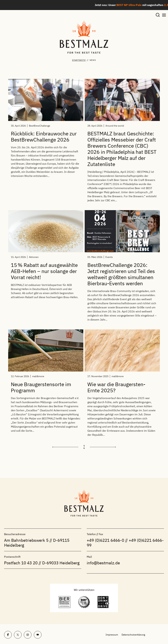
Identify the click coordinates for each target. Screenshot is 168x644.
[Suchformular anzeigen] (158, 15)
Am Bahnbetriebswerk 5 (26, 540)
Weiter (103, 447)
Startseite (79, 60)
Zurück (65, 447)
